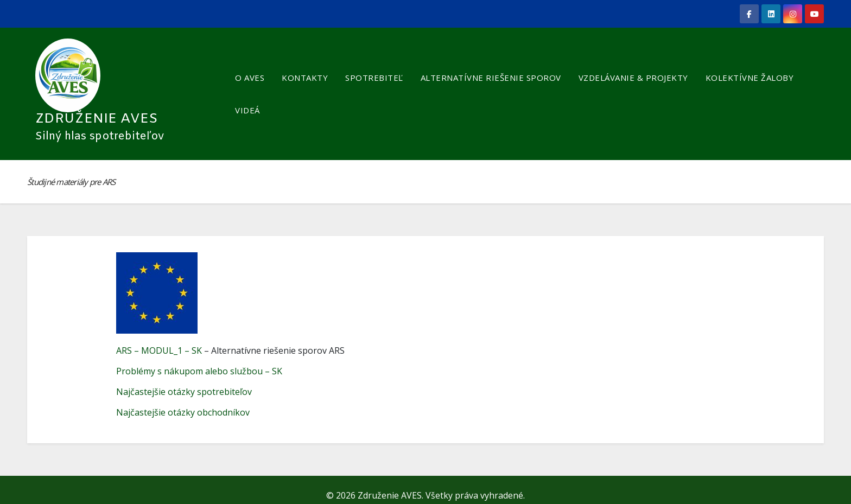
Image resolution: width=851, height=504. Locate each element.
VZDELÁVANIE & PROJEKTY (633, 78)
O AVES (250, 78)
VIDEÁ (247, 110)
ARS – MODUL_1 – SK (159, 350)
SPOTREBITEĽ (374, 78)
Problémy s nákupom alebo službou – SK (199, 371)
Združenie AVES (97, 119)
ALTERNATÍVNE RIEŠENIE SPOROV (491, 78)
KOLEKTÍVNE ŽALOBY (750, 78)
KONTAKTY (305, 78)
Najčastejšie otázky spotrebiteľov (184, 392)
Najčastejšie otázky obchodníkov (183, 412)
